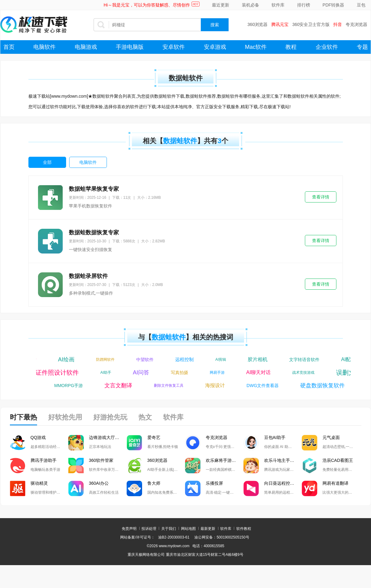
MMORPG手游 (70, 386)
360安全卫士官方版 (311, 24)
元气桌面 (331, 437)
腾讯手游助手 (44, 460)
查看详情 (321, 197)
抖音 (338, 24)
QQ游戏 (38, 437)
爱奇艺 (154, 437)
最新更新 (208, 529)
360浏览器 (257, 24)
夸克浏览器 (356, 24)
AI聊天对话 (257, 372)
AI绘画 (68, 360)
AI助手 (104, 373)
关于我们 (169, 529)
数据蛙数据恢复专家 (94, 232)
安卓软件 (174, 47)
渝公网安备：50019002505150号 (222, 537)
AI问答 (139, 373)
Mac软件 (256, 47)
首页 (9, 47)
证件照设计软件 (56, 373)
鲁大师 (154, 483)
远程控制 (186, 359)
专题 (362, 47)
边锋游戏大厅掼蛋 (106, 437)
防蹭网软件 (107, 360)
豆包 (361, 5)
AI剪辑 (223, 360)
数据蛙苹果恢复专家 (94, 189)
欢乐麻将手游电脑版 (225, 460)
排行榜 (304, 5)
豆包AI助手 (275, 437)
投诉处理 (149, 529)
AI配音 (350, 359)
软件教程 (244, 529)
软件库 (278, 5)
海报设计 (217, 385)
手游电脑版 (130, 47)
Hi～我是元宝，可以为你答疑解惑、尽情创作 (147, 5)
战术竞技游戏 (302, 373)
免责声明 (129, 529)
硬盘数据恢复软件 (324, 386)
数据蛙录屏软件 (88, 276)
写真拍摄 (178, 373)
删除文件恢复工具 (170, 386)
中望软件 (147, 360)
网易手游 (216, 373)
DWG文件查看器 (264, 386)
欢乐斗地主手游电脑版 (283, 460)
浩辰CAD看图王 (338, 460)
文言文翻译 (120, 386)
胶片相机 (259, 359)
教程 (291, 47)
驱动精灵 (39, 483)
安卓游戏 (215, 47)
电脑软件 (44, 47)
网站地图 (188, 529)
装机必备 (251, 5)
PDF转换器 (333, 5)
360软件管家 (101, 460)
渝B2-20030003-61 (174, 537)
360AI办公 (99, 483)
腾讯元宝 (280, 24)
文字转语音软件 (306, 360)
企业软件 (327, 47)
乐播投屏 (214, 483)
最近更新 (221, 5)
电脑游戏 (86, 47)
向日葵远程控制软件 (283, 483)
